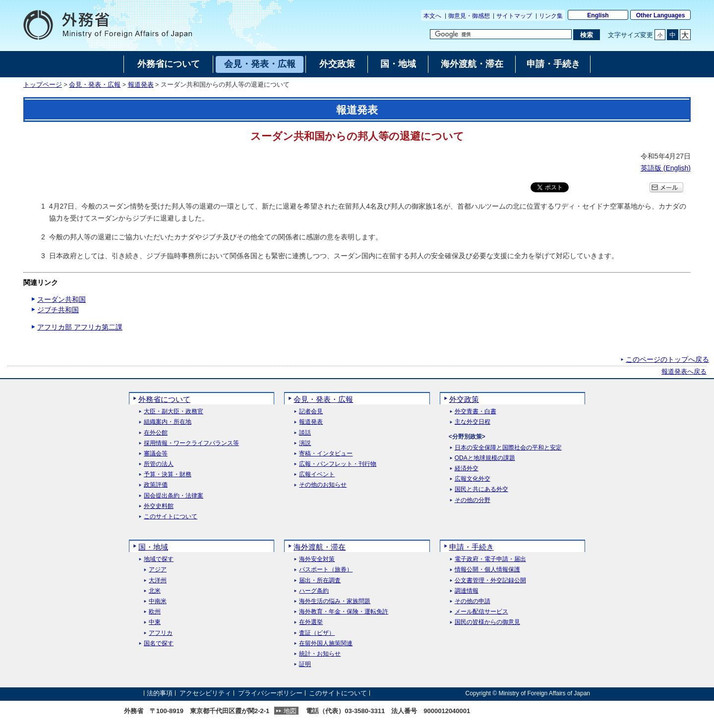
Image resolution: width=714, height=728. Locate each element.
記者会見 (311, 412)
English (598, 15)
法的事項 (160, 693)
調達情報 (467, 591)
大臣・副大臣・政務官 (174, 412)
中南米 (158, 601)
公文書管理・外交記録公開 (490, 581)
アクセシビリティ (205, 693)
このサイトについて (171, 517)
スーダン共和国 (61, 299)
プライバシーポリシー (270, 693)
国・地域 (153, 547)
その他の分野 (473, 500)
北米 (155, 591)
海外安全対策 (317, 559)
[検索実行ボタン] (586, 35)
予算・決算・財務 (168, 475)
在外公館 (156, 433)
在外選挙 (311, 622)
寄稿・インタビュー (326, 454)
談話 (305, 433)
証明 (305, 664)
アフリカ (161, 633)
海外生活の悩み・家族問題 (335, 601)
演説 (305, 443)
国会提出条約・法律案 (174, 496)
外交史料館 (159, 506)
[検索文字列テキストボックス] (501, 34)
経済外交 (467, 469)
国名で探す (159, 644)
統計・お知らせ (320, 654)
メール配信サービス (481, 612)
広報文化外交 (473, 479)
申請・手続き (472, 547)
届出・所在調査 (320, 581)
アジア (158, 570)
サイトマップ (514, 16)
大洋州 (158, 581)
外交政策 (464, 399)
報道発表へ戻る (684, 372)
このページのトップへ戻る (667, 359)
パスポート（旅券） (326, 570)
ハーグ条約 (314, 591)
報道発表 (141, 85)
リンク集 (551, 16)
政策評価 (156, 485)
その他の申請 (473, 601)
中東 (155, 622)
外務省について (164, 399)
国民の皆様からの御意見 (487, 622)
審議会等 (156, 454)
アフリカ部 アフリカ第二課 (80, 327)
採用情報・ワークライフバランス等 (191, 443)
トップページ (43, 85)
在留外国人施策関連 (326, 644)
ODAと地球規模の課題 (485, 458)
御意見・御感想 (469, 16)
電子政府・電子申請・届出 (490, 559)
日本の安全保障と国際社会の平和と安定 (508, 448)
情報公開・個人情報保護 (487, 570)
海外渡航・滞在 (320, 547)
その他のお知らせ (323, 485)
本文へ (432, 16)
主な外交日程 (473, 422)
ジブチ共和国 (58, 310)
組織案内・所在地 (168, 422)
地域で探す (159, 559)
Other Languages (661, 15)
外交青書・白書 (476, 412)
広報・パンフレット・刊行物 (338, 464)
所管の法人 (159, 464)
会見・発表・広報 (95, 85)
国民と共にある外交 (481, 489)
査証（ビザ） (317, 633)
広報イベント (317, 475)
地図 (290, 711)
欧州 (155, 612)
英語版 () (666, 168)
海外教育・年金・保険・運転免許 (344, 612)
